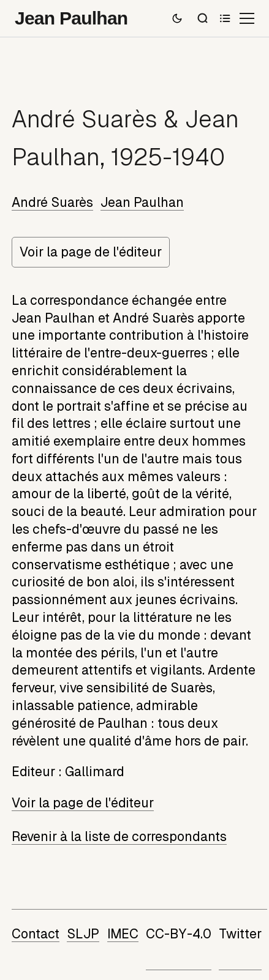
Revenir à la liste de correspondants (119, 837)
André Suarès (52, 203)
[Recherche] (203, 18)
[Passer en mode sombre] (177, 18)
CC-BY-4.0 (179, 934)
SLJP (83, 934)
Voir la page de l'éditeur (91, 252)
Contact (36, 934)
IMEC (123, 934)
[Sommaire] (225, 18)
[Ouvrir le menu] (247, 18)
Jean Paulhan (142, 203)
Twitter (240, 934)
